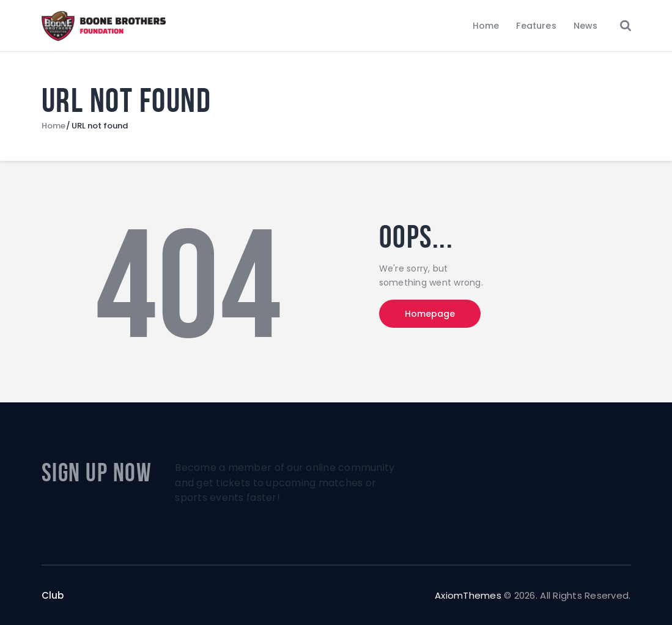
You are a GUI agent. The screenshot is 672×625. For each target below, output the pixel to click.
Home (54, 126)
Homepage (430, 314)
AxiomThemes (468, 595)
